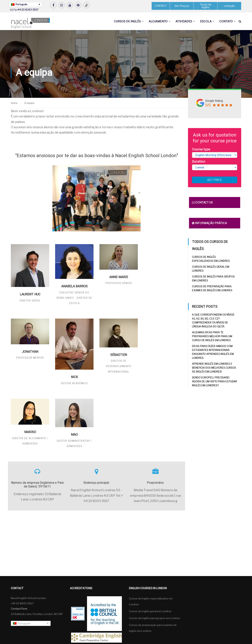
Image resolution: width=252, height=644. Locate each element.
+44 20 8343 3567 (27, 10)
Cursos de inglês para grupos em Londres (155, 618)
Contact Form (19, 609)
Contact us (202, 202)
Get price (215, 180)
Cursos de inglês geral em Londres (150, 611)
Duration (199, 162)
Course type (201, 149)
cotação (229, 6)
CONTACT (161, 6)
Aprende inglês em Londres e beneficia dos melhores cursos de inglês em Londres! (214, 368)
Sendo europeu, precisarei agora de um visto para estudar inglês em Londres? (214, 381)
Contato (226, 21)
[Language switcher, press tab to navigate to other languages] (26, 4)
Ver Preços (182, 6)
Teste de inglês (206, 6)
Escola (206, 21)
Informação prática (209, 223)
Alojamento (158, 21)
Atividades (184, 21)
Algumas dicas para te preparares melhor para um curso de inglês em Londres (212, 336)
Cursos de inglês (127, 21)
